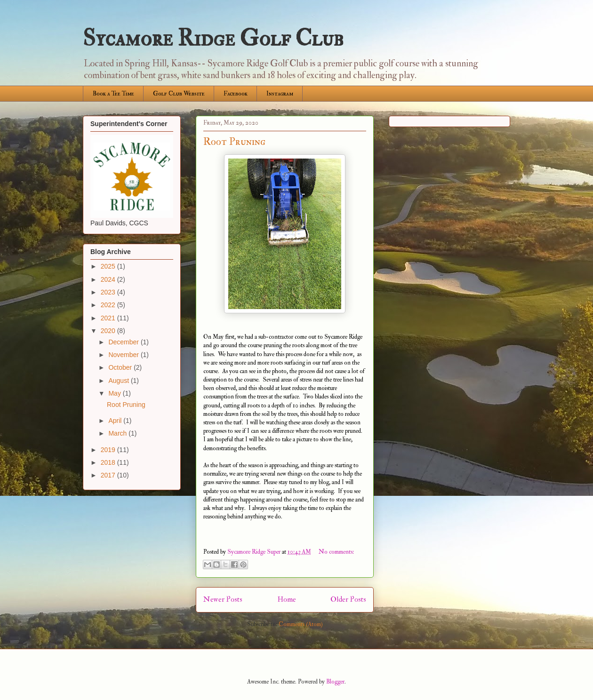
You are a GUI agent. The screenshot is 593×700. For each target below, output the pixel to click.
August (119, 381)
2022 (109, 305)
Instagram (280, 94)
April (116, 421)
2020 (109, 331)
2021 (109, 318)
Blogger (335, 682)
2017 (109, 475)
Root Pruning (234, 142)
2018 (109, 462)
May (115, 393)
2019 (109, 450)
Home (287, 599)
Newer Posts (223, 599)
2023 (109, 292)
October (121, 367)
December (124, 342)
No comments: (336, 552)
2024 (109, 279)
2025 (109, 266)
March (118, 433)
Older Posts (348, 599)
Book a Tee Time (113, 94)
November (124, 355)
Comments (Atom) (301, 624)
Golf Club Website (179, 94)
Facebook (236, 94)
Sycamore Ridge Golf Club (213, 39)
